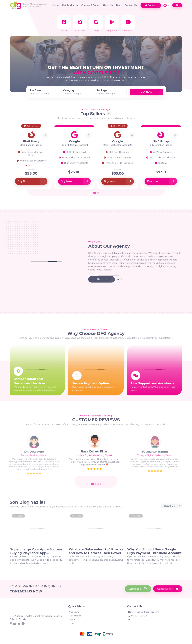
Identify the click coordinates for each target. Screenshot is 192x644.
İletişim (73, 619)
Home (55, 5)
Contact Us (131, 5)
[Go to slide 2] (96, 486)
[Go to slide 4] (101, 486)
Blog (119, 5)
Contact (151, 5)
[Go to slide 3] (98, 486)
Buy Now (146, 92)
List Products (69, 5)
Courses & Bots (90, 5)
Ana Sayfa (74, 612)
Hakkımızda (75, 616)
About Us (108, 5)
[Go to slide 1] (92, 486)
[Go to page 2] (98, 195)
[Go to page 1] (95, 195)
